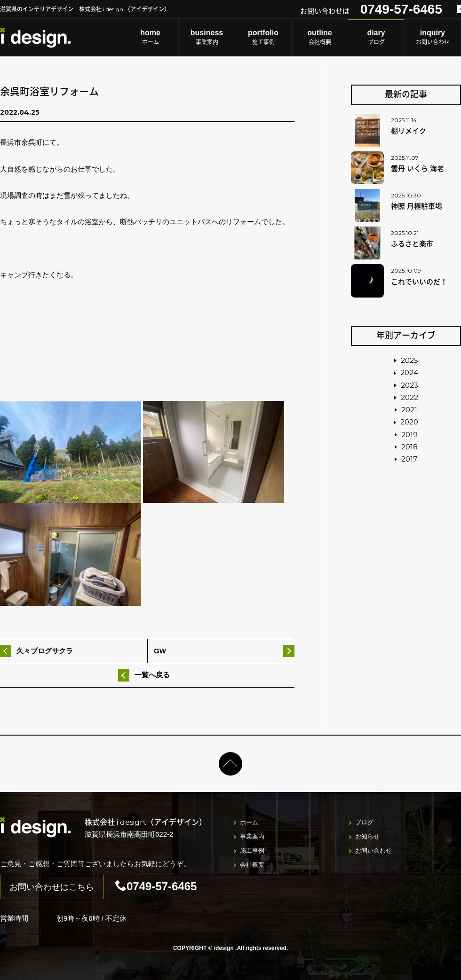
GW (160, 651)
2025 (409, 360)
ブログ (376, 37)
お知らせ (367, 836)
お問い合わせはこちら (52, 887)
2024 (409, 372)
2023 (409, 385)
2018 (409, 447)
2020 (409, 422)
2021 (409, 410)
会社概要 (320, 37)
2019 (409, 435)
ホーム (150, 37)
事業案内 (207, 37)
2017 (409, 459)
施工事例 (263, 37)
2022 (409, 397)
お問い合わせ (433, 37)
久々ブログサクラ (45, 651)
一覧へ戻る (152, 675)
